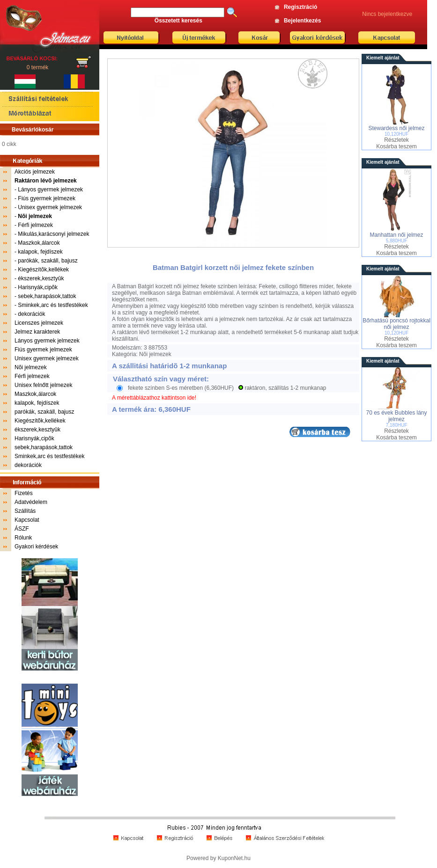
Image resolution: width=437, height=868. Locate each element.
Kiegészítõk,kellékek (43, 270)
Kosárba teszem (396, 146)
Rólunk (23, 538)
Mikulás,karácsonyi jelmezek (53, 234)
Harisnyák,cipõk (38, 287)
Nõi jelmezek (31, 367)
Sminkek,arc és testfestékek (53, 305)
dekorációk (31, 314)
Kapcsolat (27, 520)
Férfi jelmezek (35, 225)
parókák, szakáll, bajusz (48, 261)
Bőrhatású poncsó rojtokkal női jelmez (396, 324)
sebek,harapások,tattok (47, 296)
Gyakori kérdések (36, 547)
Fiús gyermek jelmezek (47, 198)
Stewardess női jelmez (396, 128)
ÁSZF (22, 529)
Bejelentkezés (302, 21)
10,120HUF (396, 134)
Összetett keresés (178, 21)
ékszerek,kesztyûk (41, 278)
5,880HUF (397, 241)
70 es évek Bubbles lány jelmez (396, 416)
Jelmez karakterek (37, 332)
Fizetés (24, 493)
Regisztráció (300, 7)
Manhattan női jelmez (396, 235)
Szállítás (25, 511)
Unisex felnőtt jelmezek (43, 385)
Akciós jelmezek (35, 172)
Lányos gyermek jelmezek (50, 190)
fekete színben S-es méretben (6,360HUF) (181, 388)
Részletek (396, 140)
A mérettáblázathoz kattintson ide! (154, 398)
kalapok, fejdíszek (40, 252)
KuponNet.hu (234, 858)
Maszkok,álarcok (39, 243)
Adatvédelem (31, 502)
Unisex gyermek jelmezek (50, 207)
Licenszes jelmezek (39, 323)
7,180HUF (397, 425)
